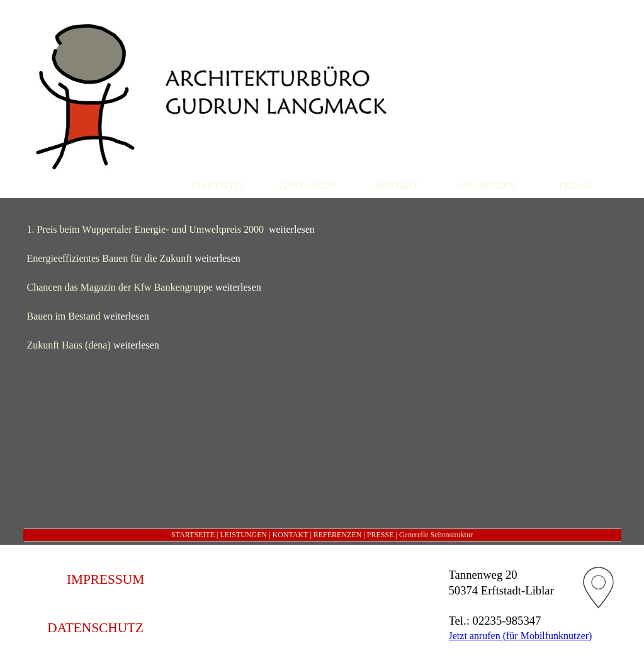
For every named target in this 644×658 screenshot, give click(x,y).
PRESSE (381, 535)
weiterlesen (292, 229)
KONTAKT (291, 535)
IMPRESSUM (105, 579)
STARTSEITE (193, 535)
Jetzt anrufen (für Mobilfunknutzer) (521, 636)
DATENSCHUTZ (95, 628)
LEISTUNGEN (243, 535)
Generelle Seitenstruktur (436, 535)
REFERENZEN (338, 535)
